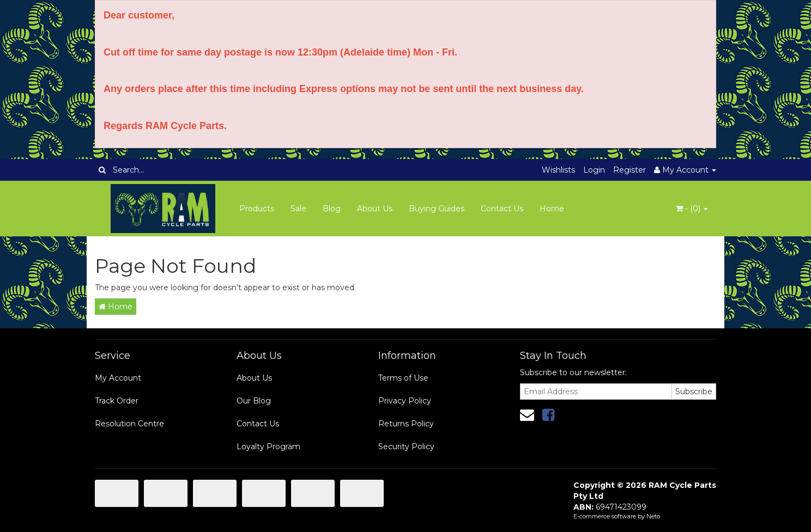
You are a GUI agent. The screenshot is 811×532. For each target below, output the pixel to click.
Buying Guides (437, 209)
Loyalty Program (268, 447)
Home (552, 209)
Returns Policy (406, 424)
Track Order (117, 401)
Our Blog (254, 401)
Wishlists (558, 170)
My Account (118, 378)
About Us (375, 209)
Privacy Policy (405, 401)
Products (257, 209)
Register (630, 170)
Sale (298, 209)
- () (692, 209)
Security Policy (406, 447)
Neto (653, 516)
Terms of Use (403, 378)
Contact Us (502, 209)
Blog (332, 209)
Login (594, 170)
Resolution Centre (129, 424)
